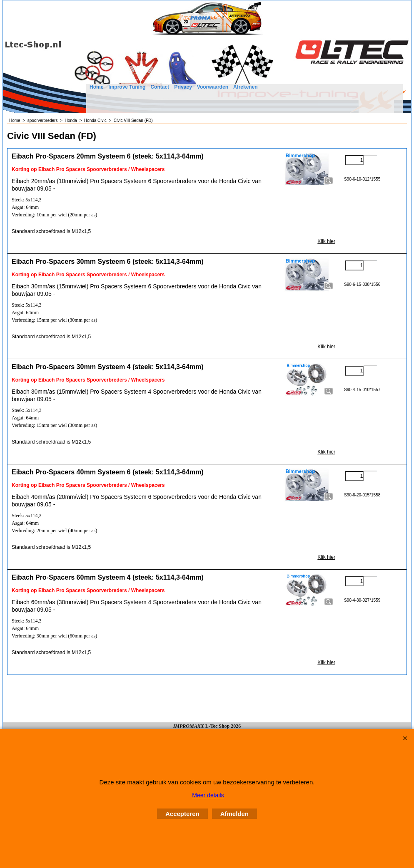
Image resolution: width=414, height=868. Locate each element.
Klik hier (326, 241)
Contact (160, 87)
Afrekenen (246, 87)
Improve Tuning (127, 87)
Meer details (208, 795)
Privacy (183, 87)
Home (96, 87)
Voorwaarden (213, 87)
